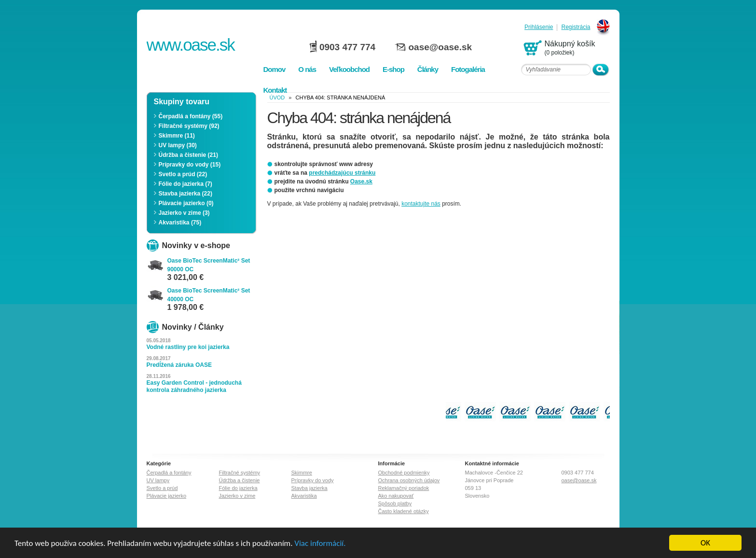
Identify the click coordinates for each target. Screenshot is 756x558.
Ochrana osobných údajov (409, 480)
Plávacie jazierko (167, 496)
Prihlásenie (539, 27)
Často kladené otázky (404, 511)
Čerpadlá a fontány (169, 473)
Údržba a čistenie (240, 480)
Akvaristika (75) (180, 223)
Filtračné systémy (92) (189, 126)
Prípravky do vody (313, 480)
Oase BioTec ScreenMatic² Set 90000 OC (209, 265)
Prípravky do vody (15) (190, 165)
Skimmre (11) (177, 136)
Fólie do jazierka (238, 488)
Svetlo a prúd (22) (183, 174)
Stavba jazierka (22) (186, 194)
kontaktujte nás (421, 204)
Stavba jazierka (309, 488)
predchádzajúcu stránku (342, 173)
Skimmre (302, 473)
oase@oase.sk (440, 47)
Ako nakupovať (396, 496)
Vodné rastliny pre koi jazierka (188, 347)
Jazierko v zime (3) (184, 213)
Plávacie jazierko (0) (186, 203)
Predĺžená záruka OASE (179, 365)
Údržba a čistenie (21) (188, 155)
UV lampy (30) (178, 145)
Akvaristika (304, 496)
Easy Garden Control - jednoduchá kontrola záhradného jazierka (194, 386)
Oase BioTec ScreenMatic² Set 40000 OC (209, 295)
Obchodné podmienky (404, 473)
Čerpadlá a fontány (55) (191, 116)
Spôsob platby (395, 503)
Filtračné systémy (240, 473)
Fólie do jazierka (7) (186, 184)
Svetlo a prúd (162, 488)
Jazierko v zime (237, 496)
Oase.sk (361, 181)
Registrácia (576, 27)
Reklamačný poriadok (404, 488)
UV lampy (158, 480)
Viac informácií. (320, 544)
